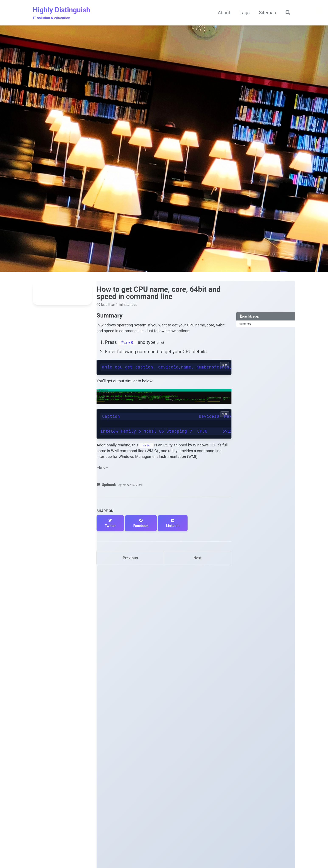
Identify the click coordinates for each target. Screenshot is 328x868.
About (222, 13)
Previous (130, 587)
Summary (247, 326)
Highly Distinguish (62, 14)
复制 (225, 379)
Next (198, 587)
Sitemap (265, 13)
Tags (242, 13)
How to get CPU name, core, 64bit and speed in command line (158, 294)
